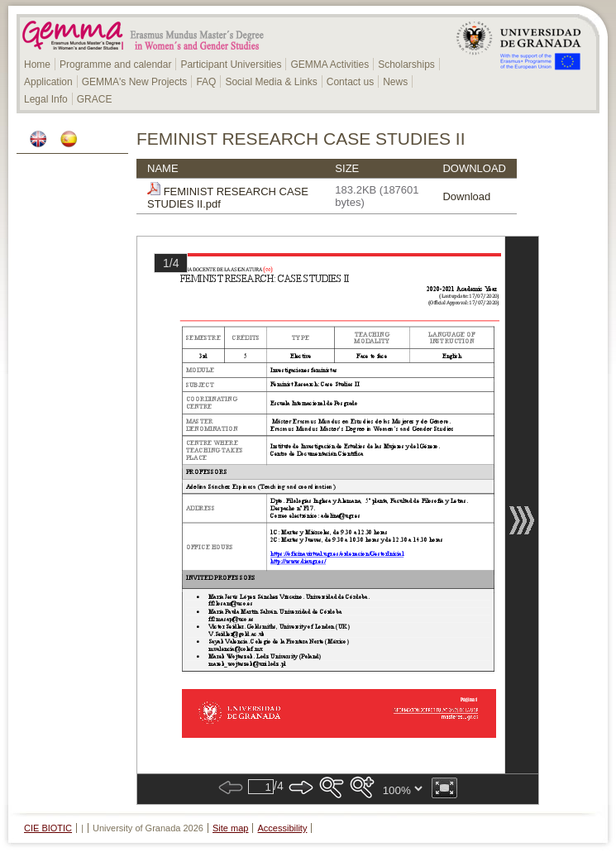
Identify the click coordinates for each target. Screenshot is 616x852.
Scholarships (406, 65)
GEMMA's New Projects (135, 82)
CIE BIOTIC (48, 828)
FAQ (206, 82)
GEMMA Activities (329, 65)
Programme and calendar (115, 65)
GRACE (95, 99)
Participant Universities (231, 65)
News (395, 82)
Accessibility (283, 828)
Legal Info (46, 99)
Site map (230, 828)
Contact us (350, 82)
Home (37, 65)
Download (466, 196)
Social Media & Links (271, 82)
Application (48, 82)
